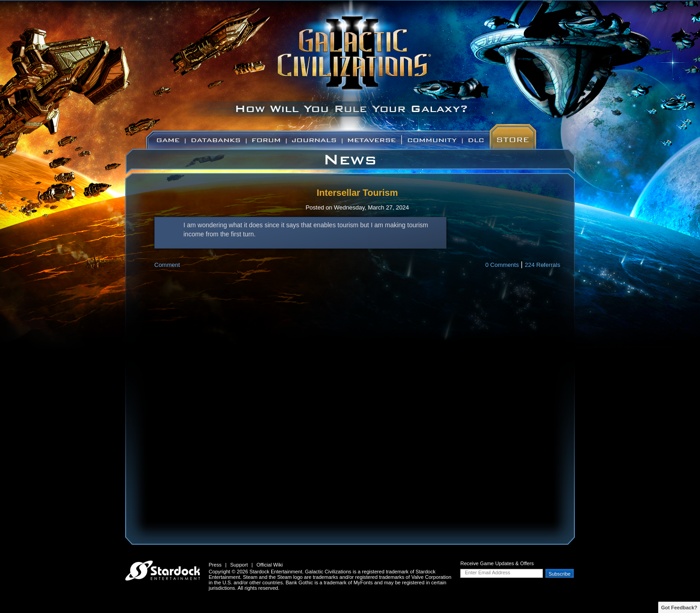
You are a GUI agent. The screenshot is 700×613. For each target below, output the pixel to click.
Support (239, 565)
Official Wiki (269, 565)
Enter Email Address (487, 572)
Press (215, 565)
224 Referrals (543, 265)
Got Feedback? (679, 608)
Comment (167, 265)
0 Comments (502, 265)
